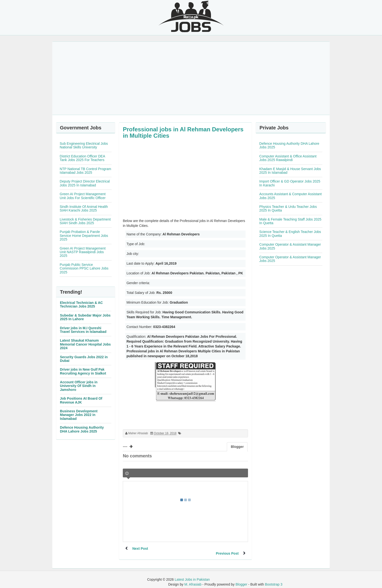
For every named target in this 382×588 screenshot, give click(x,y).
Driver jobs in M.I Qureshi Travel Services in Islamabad (83, 330)
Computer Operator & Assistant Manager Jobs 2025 (290, 246)
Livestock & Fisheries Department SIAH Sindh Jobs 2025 (85, 221)
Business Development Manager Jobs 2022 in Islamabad (79, 415)
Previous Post (227, 549)
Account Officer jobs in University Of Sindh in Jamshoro (79, 386)
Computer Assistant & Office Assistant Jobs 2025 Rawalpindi (288, 158)
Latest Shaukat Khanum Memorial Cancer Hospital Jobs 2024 (85, 344)
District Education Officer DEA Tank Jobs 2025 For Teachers (82, 158)
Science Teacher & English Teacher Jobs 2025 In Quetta (290, 234)
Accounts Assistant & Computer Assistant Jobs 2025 (290, 196)
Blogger (241, 579)
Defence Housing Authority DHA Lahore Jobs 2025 (82, 429)
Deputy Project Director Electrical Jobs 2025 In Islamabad (85, 183)
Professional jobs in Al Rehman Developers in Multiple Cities (183, 132)
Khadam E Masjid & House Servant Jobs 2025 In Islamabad (290, 171)
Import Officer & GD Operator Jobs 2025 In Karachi (290, 183)
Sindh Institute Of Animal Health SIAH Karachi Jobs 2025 (84, 208)
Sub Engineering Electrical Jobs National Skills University (84, 145)
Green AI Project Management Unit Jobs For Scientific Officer (83, 196)
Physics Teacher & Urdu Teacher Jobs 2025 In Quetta (288, 208)
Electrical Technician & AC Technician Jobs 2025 (81, 304)
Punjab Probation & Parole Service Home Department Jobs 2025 (84, 236)
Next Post (140, 549)
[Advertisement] (191, 78)
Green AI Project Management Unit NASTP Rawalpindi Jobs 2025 (83, 252)
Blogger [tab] (237, 447)
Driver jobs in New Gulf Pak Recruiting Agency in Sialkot (83, 371)
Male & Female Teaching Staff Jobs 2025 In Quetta (290, 221)
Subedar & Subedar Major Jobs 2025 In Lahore (85, 317)
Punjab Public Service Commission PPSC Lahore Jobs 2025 (84, 268)
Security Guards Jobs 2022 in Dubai (84, 359)
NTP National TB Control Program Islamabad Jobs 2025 (85, 171)
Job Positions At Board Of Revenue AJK (81, 400)
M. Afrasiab (193, 579)
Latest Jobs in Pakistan (192, 575)
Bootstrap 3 (274, 579)
